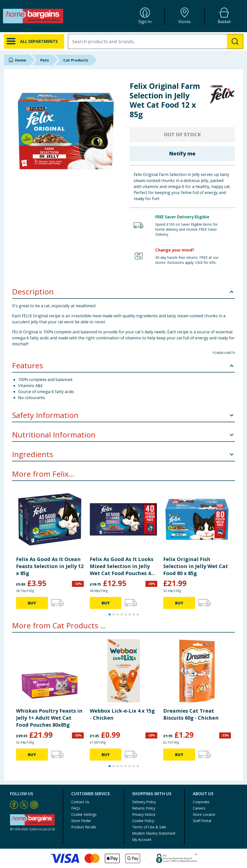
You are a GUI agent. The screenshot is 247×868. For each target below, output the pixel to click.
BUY (32, 603)
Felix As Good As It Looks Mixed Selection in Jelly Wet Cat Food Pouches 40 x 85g (122, 566)
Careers (199, 808)
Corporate (201, 802)
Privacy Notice (144, 814)
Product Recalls (84, 827)
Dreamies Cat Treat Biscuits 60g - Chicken (191, 714)
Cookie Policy (143, 821)
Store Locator (204, 814)
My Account (142, 840)
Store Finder (81, 821)
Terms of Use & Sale (149, 827)
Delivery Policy (144, 802)
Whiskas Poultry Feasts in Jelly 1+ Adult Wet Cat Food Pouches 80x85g (49, 718)
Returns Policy (144, 808)
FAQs (76, 808)
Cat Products (76, 60)
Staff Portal (202, 821)
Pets (45, 60)
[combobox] (156, 41)
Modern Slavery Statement (154, 833)
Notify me (182, 153)
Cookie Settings (84, 814)
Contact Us (80, 802)
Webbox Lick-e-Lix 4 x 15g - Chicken (122, 714)
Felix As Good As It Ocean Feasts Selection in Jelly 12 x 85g (50, 566)
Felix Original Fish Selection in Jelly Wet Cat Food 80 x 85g (196, 566)
